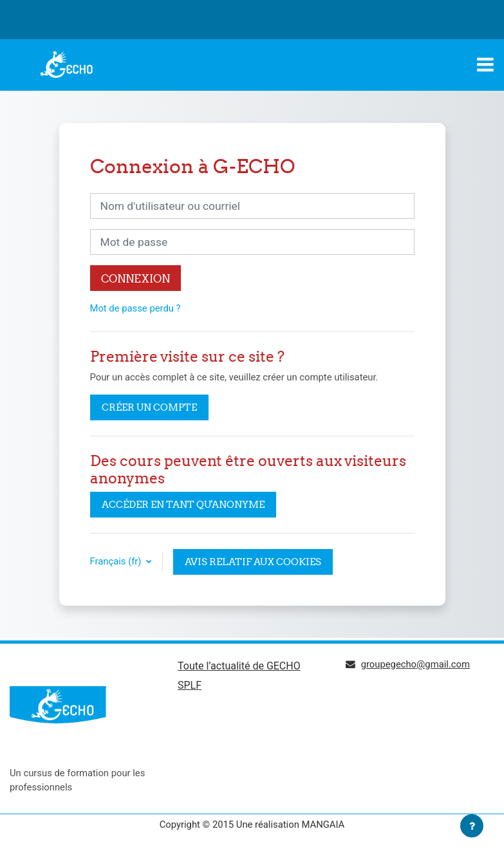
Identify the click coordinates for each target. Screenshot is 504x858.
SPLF (190, 685)
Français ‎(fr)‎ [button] (117, 561)
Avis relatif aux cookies (253, 562)
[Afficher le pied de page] (472, 826)
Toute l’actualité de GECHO (239, 666)
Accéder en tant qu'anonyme (183, 504)
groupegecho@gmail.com (415, 664)
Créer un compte (149, 407)
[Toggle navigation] (485, 64)
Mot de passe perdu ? (135, 308)
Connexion (135, 278)
